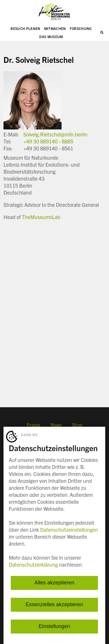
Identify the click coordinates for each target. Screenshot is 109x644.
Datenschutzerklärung (33, 564)
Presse (33, 425)
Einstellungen (54, 627)
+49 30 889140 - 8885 (48, 141)
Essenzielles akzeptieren (54, 605)
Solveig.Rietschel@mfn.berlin (55, 134)
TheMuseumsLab (41, 217)
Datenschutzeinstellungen (69, 530)
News (56, 425)
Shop (77, 425)
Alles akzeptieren (54, 583)
